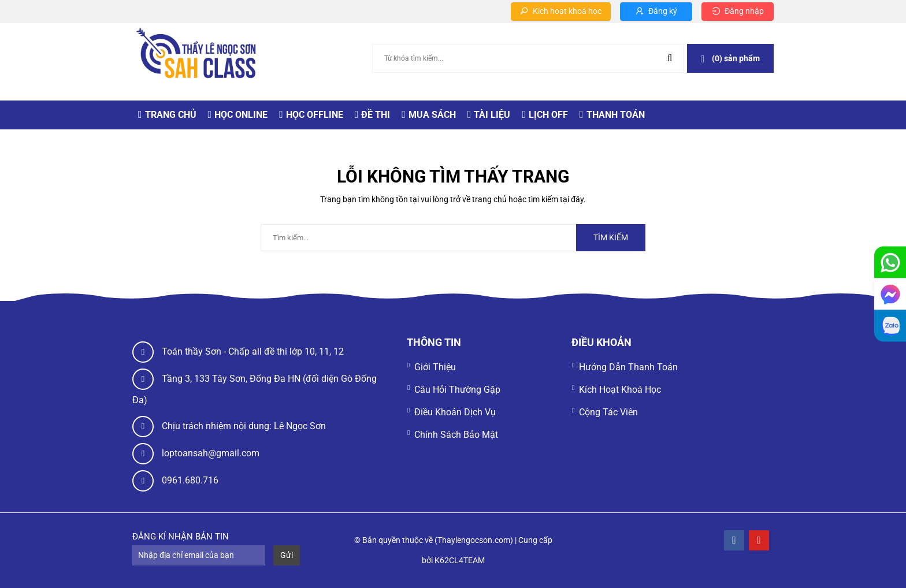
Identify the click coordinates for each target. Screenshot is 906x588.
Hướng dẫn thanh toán (628, 367)
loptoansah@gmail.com (211, 453)
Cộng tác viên (608, 412)
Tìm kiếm (611, 237)
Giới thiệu (435, 367)
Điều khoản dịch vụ (455, 412)
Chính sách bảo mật (456, 435)
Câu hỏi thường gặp (457, 390)
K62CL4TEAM (460, 560)
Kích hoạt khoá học (620, 390)
